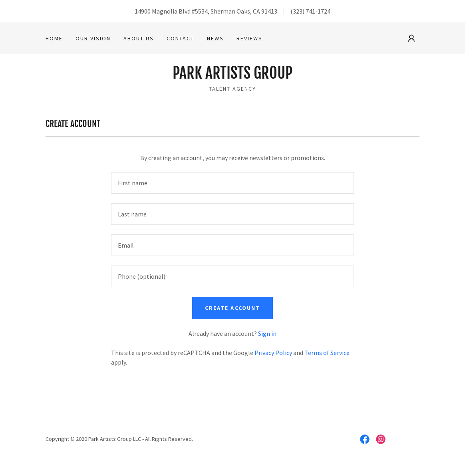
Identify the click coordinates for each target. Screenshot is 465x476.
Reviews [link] (249, 38)
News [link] (215, 38)
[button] (411, 38)
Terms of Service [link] (327, 353)
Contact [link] (180, 38)
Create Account (232, 308)
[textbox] (232, 183)
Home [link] (54, 38)
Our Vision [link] (93, 38)
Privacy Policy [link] (273, 353)
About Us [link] (139, 38)
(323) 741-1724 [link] (310, 11)
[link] (232, 76)
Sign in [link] (267, 333)
